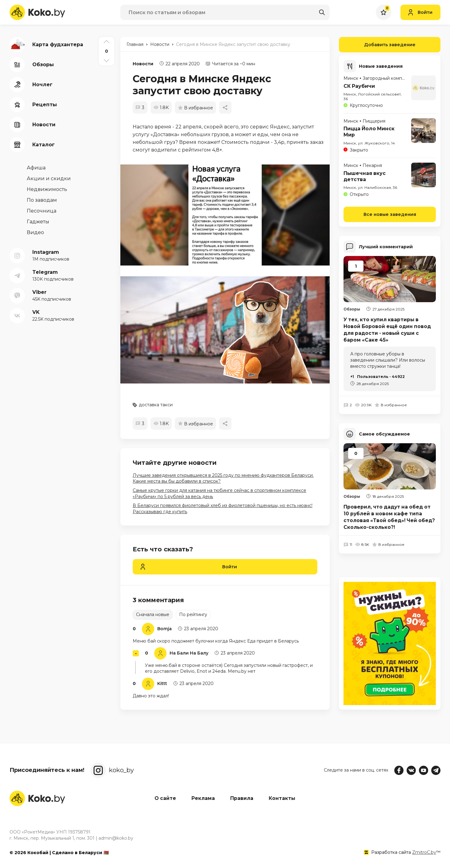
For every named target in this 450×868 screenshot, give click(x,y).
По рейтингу (193, 614)
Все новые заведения (390, 213)
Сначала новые (153, 614)
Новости (143, 64)
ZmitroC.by (424, 852)
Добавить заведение (377, 45)
